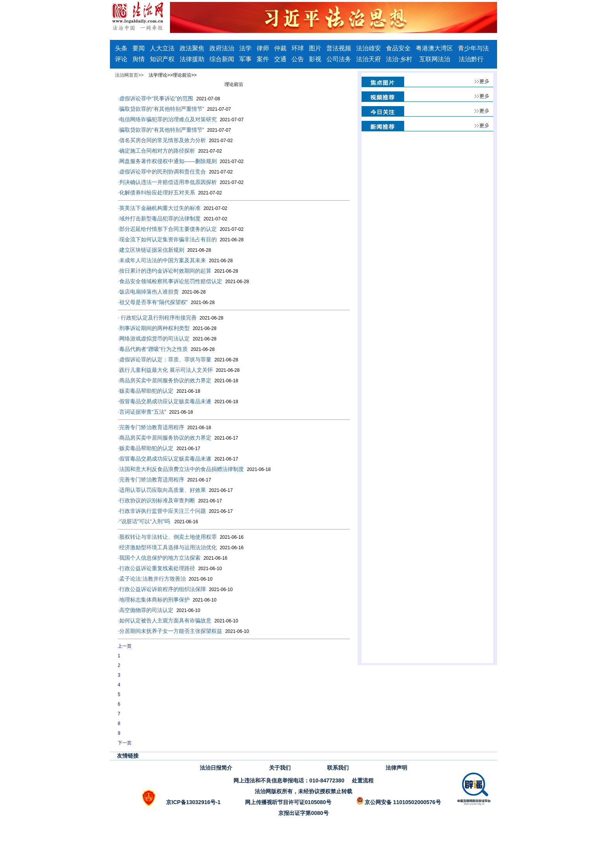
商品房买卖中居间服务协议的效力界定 (178, 380)
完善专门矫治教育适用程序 (164, 427)
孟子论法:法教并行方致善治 (165, 579)
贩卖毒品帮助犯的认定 (159, 391)
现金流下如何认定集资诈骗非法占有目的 (181, 239)
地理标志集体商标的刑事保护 (167, 600)
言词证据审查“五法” (155, 412)
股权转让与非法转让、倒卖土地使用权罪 (181, 537)
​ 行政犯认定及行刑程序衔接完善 (171, 318)
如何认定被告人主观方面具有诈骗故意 (178, 620)
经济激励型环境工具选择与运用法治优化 (181, 547)
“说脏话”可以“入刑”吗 (158, 521)
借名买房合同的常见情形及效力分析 (175, 140)
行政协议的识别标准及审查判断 (170, 500)
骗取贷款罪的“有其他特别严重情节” (174, 109)
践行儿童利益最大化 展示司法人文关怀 (179, 370)
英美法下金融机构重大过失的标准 (172, 208)
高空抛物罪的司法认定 (159, 610)
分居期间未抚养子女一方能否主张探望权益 (183, 631)
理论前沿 (182, 75)
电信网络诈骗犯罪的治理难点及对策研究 (181, 119)
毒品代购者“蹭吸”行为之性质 (166, 349)
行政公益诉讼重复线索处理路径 (170, 568)
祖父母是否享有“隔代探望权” (166, 302)
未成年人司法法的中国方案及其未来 (175, 260)
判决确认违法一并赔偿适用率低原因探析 (181, 182)
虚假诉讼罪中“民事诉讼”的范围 (169, 98)
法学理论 (158, 75)
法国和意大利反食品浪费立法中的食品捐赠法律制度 (194, 469)
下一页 (125, 743)
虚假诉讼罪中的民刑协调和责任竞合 (175, 172)
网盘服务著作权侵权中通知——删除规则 (181, 161)
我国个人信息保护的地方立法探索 (172, 558)
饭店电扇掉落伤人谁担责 (162, 292)
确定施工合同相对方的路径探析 (170, 151)
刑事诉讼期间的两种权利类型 (167, 328)
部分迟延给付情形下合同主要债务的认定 (181, 229)
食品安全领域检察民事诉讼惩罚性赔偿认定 (183, 281)
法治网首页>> (129, 75)
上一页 (125, 646)
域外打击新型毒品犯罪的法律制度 (172, 218)
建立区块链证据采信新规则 (164, 250)
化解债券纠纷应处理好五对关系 (170, 193)
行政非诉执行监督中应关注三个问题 (175, 511)
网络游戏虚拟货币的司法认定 (167, 339)
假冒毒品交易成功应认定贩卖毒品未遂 (178, 401)
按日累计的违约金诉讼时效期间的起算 (178, 271)
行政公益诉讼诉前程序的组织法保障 (175, 589)
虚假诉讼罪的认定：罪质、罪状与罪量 (178, 359)
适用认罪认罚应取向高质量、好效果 (175, 490)
